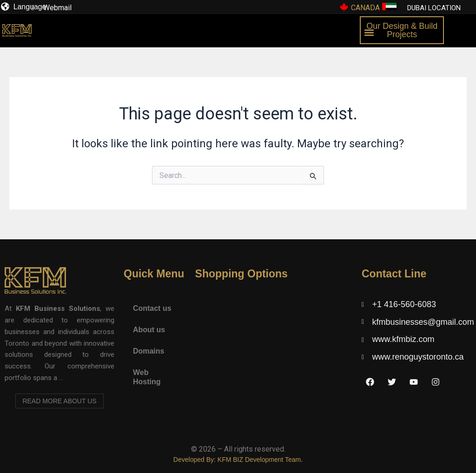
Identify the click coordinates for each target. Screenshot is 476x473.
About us (149, 330)
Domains (149, 351)
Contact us (152, 308)
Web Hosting (147, 377)
